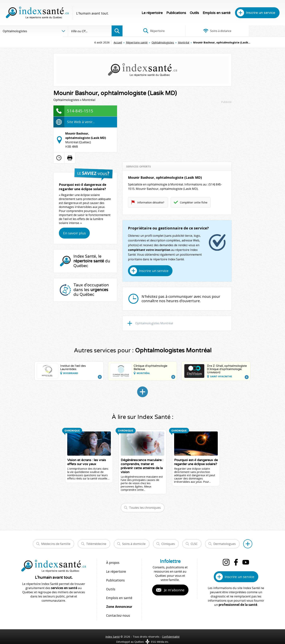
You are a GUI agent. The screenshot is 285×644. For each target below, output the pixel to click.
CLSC (194, 544)
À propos (113, 562)
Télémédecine (96, 544)
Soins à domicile (134, 544)
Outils (194, 13)
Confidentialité (171, 630)
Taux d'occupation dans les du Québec (91, 290)
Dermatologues (225, 544)
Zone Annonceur (119, 602)
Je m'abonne (174, 590)
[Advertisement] (177, 131)
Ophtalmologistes (133, 42)
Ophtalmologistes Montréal (154, 323)
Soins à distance (204, 31)
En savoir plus (74, 233)
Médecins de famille (56, 544)
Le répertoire (152, 13)
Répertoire (150, 31)
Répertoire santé (107, 42)
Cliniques (168, 544)
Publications (176, 13)
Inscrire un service (261, 13)
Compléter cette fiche (194, 202)
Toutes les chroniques (145, 508)
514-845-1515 (80, 111)
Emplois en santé (217, 13)
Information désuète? (151, 202)
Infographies (258, 31)
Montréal (154, 42)
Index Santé (113, 630)
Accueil (88, 42)
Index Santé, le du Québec (92, 261)
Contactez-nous (117, 609)
